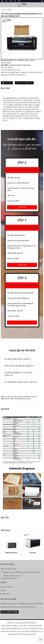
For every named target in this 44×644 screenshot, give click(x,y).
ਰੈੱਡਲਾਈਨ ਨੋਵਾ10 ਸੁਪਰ (11, 553)
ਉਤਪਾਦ (9, 10)
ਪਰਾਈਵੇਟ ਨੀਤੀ (5, 594)
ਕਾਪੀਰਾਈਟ (12, 623)
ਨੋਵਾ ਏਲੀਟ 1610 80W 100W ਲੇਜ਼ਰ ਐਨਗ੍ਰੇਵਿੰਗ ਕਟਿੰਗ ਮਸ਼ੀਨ (21, 397)
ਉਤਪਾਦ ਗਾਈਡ (6, 626)
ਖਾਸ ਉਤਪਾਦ (15, 626)
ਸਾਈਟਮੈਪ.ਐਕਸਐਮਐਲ (35, 626)
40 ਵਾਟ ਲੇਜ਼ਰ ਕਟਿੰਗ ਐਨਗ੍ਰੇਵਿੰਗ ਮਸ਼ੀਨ (29, 632)
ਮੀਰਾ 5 (27, 101)
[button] (22, 207)
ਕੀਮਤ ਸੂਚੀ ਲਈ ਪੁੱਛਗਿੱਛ (10, 612)
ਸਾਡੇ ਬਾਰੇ (3, 590)
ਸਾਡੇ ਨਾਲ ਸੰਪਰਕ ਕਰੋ (6, 587)
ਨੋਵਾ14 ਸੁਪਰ (33, 553)
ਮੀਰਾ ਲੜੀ (6, 98)
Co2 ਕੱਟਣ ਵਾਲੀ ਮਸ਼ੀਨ (28, 629)
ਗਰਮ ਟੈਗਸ (24, 626)
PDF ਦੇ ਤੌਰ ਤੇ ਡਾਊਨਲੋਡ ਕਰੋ (25, 83)
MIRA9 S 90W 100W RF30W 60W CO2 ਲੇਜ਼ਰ (18, 399)
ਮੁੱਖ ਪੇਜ (4, 10)
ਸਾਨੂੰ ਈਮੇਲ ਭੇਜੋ (8, 83)
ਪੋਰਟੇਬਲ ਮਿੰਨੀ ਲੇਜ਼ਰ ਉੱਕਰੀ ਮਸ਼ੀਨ (11, 629)
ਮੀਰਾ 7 (32, 101)
